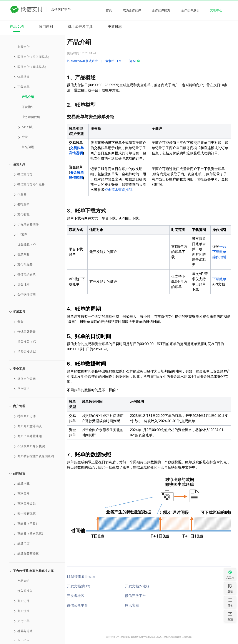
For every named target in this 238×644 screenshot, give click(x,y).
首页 (109, 10)
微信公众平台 (77, 605)
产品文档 (17, 27)
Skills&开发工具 (80, 27)
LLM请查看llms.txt (81, 577)
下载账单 (219, 279)
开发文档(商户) (79, 586)
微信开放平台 (135, 596)
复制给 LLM (113, 61)
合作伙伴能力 (161, 10)
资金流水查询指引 (118, 190)
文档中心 (216, 10)
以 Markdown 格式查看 (82, 61)
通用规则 (46, 27)
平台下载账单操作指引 (219, 252)
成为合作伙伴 (132, 10)
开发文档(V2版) (137, 586)
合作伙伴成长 (190, 10)
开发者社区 (76, 596)
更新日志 (115, 27)
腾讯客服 (132, 605)
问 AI (134, 61)
